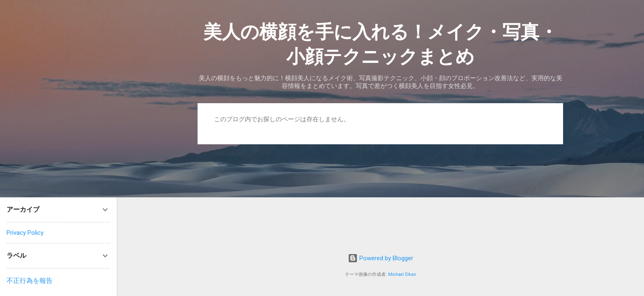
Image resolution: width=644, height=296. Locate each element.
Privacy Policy (25, 233)
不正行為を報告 (30, 281)
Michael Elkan (402, 274)
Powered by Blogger (381, 258)
